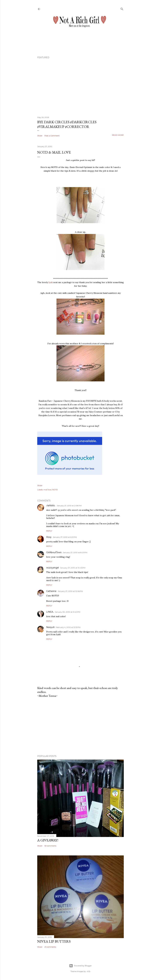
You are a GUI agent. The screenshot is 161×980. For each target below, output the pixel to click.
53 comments (50, 846)
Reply (49, 531)
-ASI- (89, 971)
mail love (47, 490)
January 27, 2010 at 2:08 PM (69, 506)
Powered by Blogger (80, 966)
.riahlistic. (51, 505)
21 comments (50, 947)
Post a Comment (52, 136)
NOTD (55, 490)
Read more (118, 135)
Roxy (49, 537)
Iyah (51, 282)
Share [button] (40, 136)
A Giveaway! (48, 840)
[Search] (122, 8)
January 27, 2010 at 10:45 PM (73, 568)
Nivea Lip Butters (54, 941)
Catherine (51, 591)
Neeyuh (50, 627)
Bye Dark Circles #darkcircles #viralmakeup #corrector (67, 124)
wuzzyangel (53, 568)
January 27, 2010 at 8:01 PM (75, 552)
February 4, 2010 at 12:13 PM (68, 627)
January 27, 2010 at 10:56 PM (70, 591)
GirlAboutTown (54, 552)
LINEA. (50, 612)
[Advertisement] (80, 726)
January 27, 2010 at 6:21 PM (65, 537)
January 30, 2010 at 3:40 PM (68, 612)
